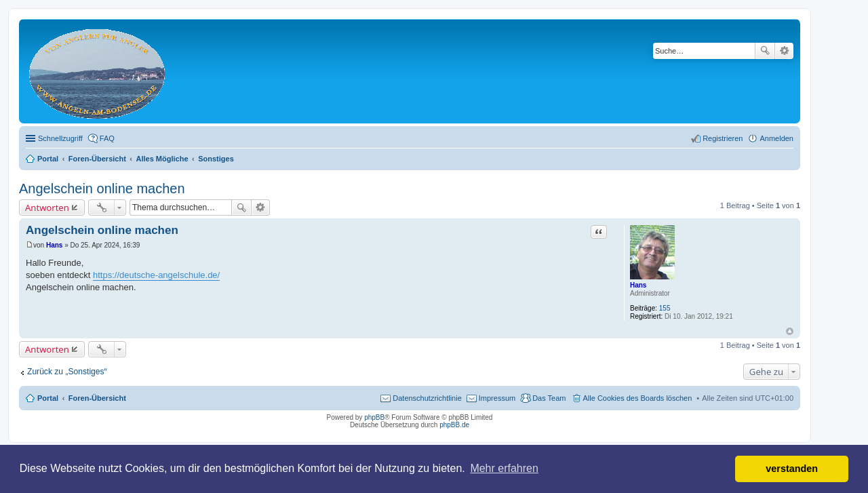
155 (665, 308)
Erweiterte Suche (784, 51)
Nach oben (790, 331)
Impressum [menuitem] (497, 398)
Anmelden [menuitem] (776, 138)
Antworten (47, 208)
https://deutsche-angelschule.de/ (156, 275)
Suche (765, 51)
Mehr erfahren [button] (504, 468)
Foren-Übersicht (97, 398)
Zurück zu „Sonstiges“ (67, 372)
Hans (638, 285)
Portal (48, 159)
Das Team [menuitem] (549, 398)
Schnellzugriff (60, 138)
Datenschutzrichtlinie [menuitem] (427, 398)
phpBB (374, 417)
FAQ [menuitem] (107, 138)
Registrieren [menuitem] (723, 138)
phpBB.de (454, 425)
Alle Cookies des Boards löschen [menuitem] (638, 398)
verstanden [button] (792, 469)
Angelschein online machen (102, 189)
